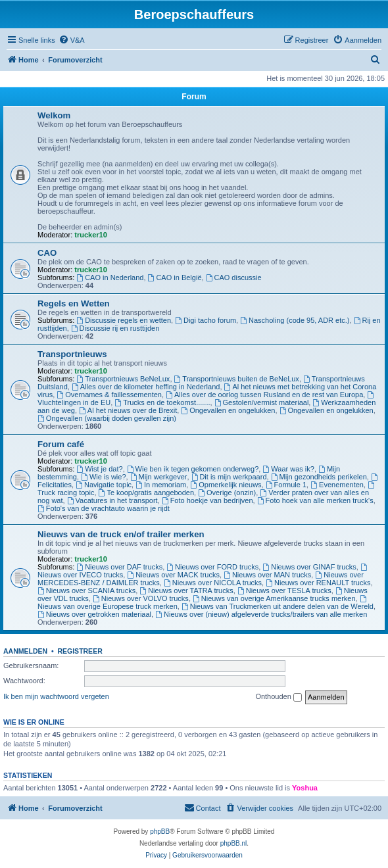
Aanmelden (25, 651)
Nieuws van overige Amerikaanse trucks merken (274, 598)
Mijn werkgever (159, 477)
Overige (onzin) (227, 493)
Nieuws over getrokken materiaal (94, 614)
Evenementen (337, 485)
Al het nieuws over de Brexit (128, 410)
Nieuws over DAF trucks (119, 567)
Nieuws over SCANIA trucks (86, 591)
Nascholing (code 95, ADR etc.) (295, 320)
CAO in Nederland (110, 277)
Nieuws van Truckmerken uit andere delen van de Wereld (278, 606)
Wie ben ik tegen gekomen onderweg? (193, 469)
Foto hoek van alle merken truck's (315, 500)
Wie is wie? (103, 477)
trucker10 (91, 235)
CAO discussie (234, 277)
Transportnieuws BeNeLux (123, 379)
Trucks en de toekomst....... (162, 402)
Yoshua (305, 788)
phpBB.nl (234, 843)
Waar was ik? (288, 469)
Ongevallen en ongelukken (228, 410)
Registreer (80, 651)
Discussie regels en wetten (124, 320)
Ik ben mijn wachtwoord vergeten (56, 696)
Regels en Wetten (74, 303)
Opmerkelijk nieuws (226, 485)
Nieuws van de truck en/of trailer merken (121, 534)
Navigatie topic (104, 485)
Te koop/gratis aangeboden (147, 493)
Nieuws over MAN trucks (267, 575)
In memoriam (161, 485)
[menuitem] (72, 40)
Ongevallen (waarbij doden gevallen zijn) (107, 418)
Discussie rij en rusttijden (115, 328)
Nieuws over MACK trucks (173, 575)
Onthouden (279, 697)
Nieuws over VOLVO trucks (141, 598)
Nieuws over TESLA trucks (284, 591)
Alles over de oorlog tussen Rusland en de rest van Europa (264, 395)
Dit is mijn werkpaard (229, 477)
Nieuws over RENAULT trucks (318, 583)
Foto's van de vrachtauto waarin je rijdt (104, 508)
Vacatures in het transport (112, 500)
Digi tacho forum (206, 320)
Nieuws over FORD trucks (212, 567)
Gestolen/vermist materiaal (262, 402)
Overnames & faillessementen (109, 395)
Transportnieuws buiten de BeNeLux (237, 379)
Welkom (54, 115)
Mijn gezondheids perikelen (319, 477)
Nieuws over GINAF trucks (309, 567)
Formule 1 (286, 485)
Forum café (61, 444)
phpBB (160, 832)
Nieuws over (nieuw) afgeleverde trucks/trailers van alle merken (261, 614)
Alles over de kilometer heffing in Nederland (146, 387)
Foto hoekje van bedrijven (207, 500)
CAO (47, 253)
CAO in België (175, 277)
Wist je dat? (99, 469)
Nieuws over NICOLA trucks (213, 583)
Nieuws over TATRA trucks (186, 591)
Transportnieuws (72, 354)
